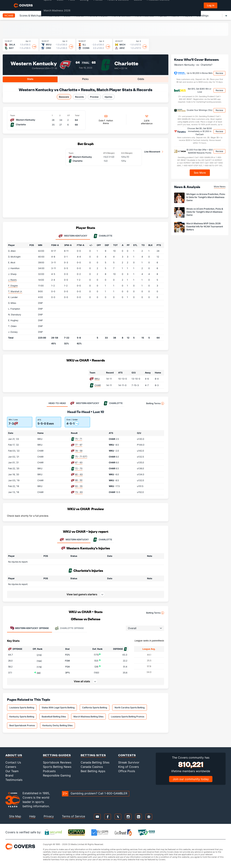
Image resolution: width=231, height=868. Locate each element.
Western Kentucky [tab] (73, 236)
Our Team (12, 771)
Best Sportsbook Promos (22, 725)
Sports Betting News (57, 767)
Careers (11, 767)
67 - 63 (79, 462)
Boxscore (64, 97)
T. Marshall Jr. (15, 291)
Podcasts (49, 771)
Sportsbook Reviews (57, 762)
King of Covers (128, 767)
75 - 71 (79, 439)
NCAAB (9, 15)
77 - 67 (79, 445)
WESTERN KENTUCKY (74, 540)
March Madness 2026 (57, 10)
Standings (202, 15)
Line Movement (152, 152)
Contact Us (13, 762)
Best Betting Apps (93, 771)
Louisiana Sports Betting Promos (128, 717)
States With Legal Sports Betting (58, 708)
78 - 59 (79, 451)
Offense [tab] (29, 628)
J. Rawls (12, 280)
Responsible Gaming (57, 775)
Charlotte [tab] (103, 236)
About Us (14, 755)
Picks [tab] (85, 79)
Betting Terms (155, 403)
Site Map (15, 816)
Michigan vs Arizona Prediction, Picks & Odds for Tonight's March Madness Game (206, 197)
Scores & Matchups (31, 15)
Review (219, 73)
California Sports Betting (95, 708)
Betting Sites (93, 755)
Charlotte (126, 63)
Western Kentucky (34, 63)
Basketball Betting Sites (54, 717)
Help (32, 816)
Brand (9, 775)
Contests (127, 755)
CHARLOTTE (102, 540)
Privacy (49, 816)
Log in (211, 5)
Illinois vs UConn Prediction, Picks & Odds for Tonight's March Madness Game (205, 212)
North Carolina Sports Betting (130, 708)
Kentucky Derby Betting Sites (57, 725)
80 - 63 (79, 474)
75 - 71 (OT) (81, 457)
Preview (94, 97)
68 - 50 (79, 480)
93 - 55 (79, 486)
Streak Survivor (129, 762)
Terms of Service (73, 816)
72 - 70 (79, 468)
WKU (97, 379)
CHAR (98, 385)
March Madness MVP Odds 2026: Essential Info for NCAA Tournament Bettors (205, 226)
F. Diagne (13, 286)
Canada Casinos (92, 767)
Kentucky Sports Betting (22, 717)
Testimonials (14, 780)
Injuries (108, 97)
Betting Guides (57, 755)
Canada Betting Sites (95, 762)
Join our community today (191, 779)
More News (220, 187)
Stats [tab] (30, 79)
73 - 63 (79, 492)
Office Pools (127, 771)
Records (79, 97)
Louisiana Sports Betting (22, 708)
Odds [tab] (141, 79)
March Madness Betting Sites (88, 717)
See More (200, 173)
